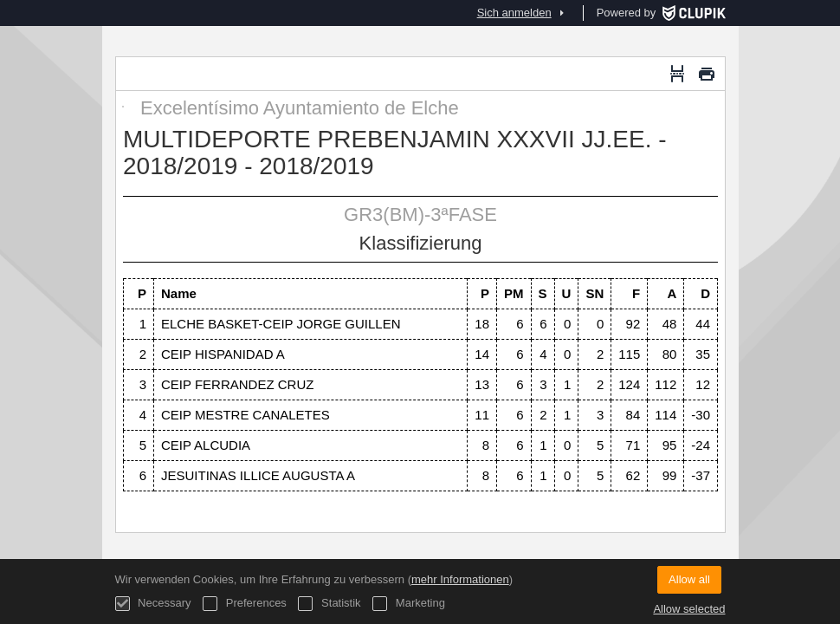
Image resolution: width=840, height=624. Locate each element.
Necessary (153, 604)
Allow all (689, 579)
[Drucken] (707, 74)
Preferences (245, 604)
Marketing (409, 604)
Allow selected (689, 609)
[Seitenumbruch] (677, 74)
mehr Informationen (460, 579)
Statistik (329, 604)
